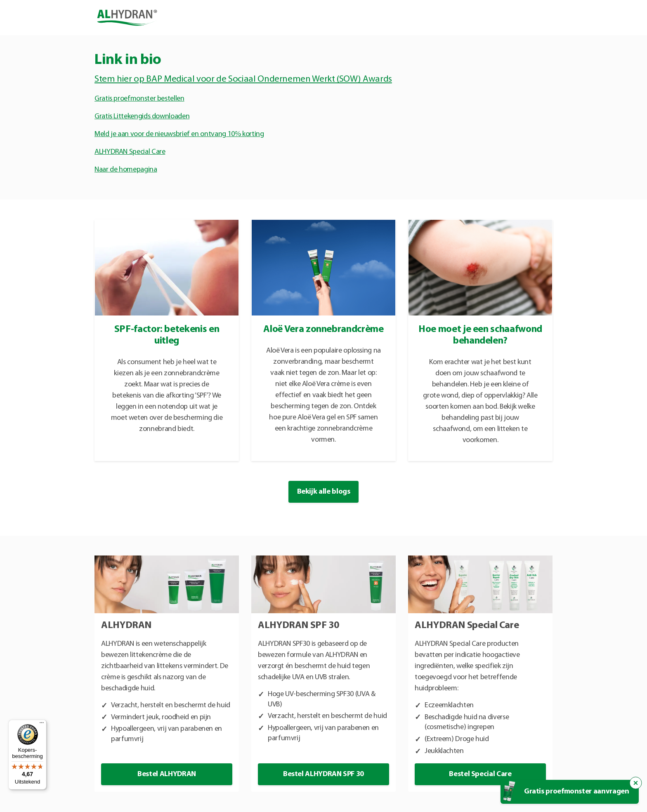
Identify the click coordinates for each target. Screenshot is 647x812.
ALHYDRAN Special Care (130, 152)
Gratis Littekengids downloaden (142, 117)
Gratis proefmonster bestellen (139, 99)
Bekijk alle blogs (324, 492)
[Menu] (42, 725)
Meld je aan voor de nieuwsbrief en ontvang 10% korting (179, 134)
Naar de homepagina (126, 170)
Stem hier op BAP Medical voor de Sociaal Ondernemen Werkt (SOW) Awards (243, 79)
